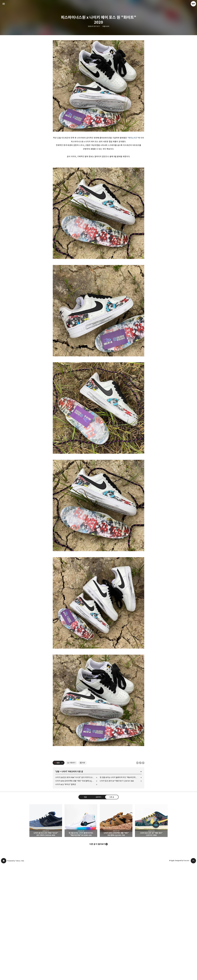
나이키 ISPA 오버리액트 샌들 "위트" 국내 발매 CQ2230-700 (76, 896)
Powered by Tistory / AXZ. (16, 976)
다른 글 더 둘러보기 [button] (97, 960)
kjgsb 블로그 (4, 976)
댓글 (85, 913)
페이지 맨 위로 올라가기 (193, 976)
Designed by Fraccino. (182, 976)
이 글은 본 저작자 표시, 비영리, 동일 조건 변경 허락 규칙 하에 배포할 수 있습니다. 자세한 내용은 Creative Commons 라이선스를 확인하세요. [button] (140, 878)
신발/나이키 (106, 26)
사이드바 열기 (4, 4)
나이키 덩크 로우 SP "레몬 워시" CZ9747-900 (117, 896)
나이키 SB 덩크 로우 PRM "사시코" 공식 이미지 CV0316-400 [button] (46, 936)
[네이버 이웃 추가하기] (82, 878)
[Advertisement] (98, 59)
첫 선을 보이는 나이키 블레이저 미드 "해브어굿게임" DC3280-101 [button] (81, 936)
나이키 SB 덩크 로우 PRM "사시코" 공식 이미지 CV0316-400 (76, 893)
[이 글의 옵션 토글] (62, 878)
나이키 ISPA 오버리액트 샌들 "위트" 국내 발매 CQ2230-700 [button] (116, 936)
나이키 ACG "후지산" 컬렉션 (66, 900)
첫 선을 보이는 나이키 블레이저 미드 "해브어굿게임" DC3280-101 (121, 893)
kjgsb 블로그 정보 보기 (193, 4)
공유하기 (98, 913)
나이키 (64, 887)
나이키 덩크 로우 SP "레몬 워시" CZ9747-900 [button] (151, 936)
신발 (57, 887)
